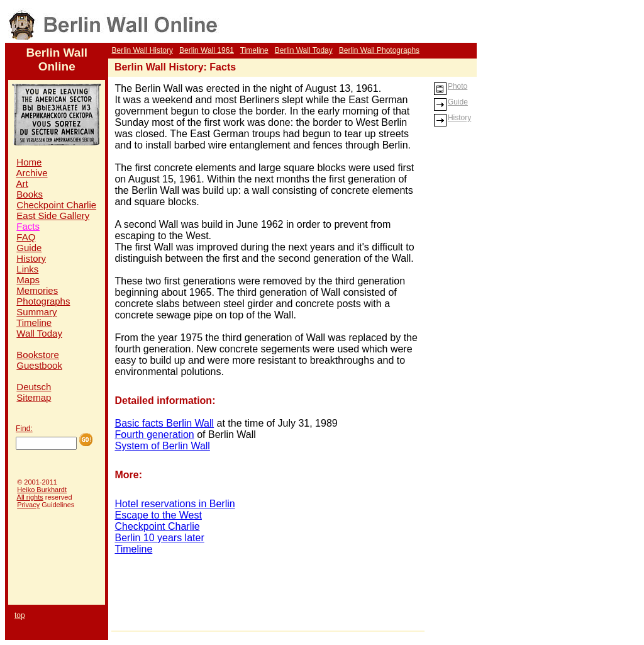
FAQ (26, 237)
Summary (36, 312)
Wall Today (39, 333)
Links (27, 269)
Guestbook (39, 365)
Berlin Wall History (142, 50)
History (31, 258)
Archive (32, 173)
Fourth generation (154, 435)
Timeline (254, 50)
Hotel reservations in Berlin (175, 504)
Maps (28, 280)
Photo (451, 86)
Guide (29, 248)
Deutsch (34, 387)
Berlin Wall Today (304, 50)
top (20, 615)
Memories (37, 290)
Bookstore (38, 355)
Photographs (43, 301)
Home (29, 162)
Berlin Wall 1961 (207, 50)
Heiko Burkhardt (42, 490)
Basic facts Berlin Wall (164, 423)
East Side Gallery (53, 216)
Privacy (28, 505)
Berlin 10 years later (159, 538)
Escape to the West (158, 515)
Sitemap (34, 397)
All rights (30, 497)
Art (22, 183)
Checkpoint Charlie (56, 205)
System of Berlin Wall (162, 446)
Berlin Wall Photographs (379, 50)
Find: (24, 429)
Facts (28, 226)
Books (30, 194)
